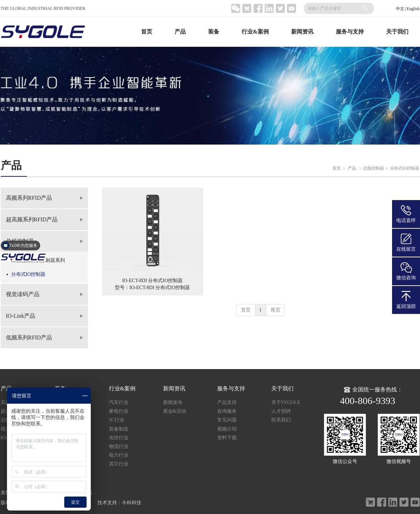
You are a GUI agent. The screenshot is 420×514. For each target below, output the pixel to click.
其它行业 (119, 464)
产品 (180, 32)
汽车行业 (119, 402)
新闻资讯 (302, 32)
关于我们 (397, 32)
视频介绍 (227, 429)
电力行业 (119, 455)
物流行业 (119, 446)
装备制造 (119, 429)
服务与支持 (350, 32)
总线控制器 (374, 168)
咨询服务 (227, 411)
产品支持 (227, 402)
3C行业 (117, 420)
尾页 (275, 310)
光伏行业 (119, 438)
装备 (214, 32)
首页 (147, 32)
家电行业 (119, 411)
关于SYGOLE (286, 402)
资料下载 (227, 438)
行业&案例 (255, 32)
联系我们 (281, 420)
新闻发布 (173, 402)
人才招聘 (281, 411)
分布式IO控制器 (405, 168)
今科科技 (132, 503)
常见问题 (227, 420)
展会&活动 (175, 411)
